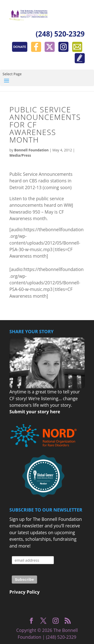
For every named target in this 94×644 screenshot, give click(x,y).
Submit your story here (35, 412)
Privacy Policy (25, 592)
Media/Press (20, 155)
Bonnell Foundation (31, 150)
